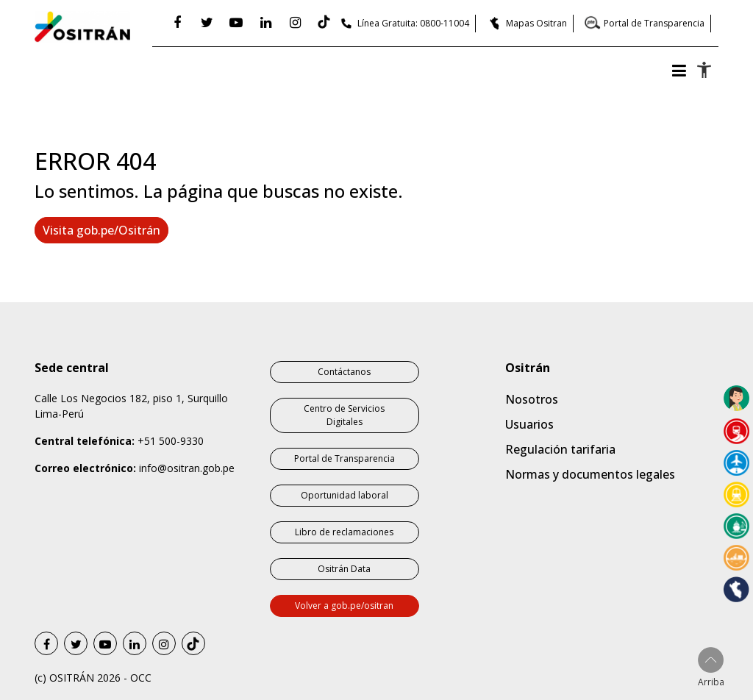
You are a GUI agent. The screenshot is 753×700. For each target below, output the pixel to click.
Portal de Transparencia (654, 23)
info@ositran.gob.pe (187, 468)
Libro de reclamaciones (344, 532)
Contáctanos (344, 372)
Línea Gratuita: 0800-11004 (413, 23)
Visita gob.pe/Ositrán (101, 230)
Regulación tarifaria (560, 449)
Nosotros (532, 399)
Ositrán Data (344, 569)
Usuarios (529, 424)
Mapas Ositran (536, 23)
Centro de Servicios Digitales (344, 415)
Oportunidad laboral (345, 495)
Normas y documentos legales (590, 474)
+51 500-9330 (171, 441)
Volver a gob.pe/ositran (344, 606)
